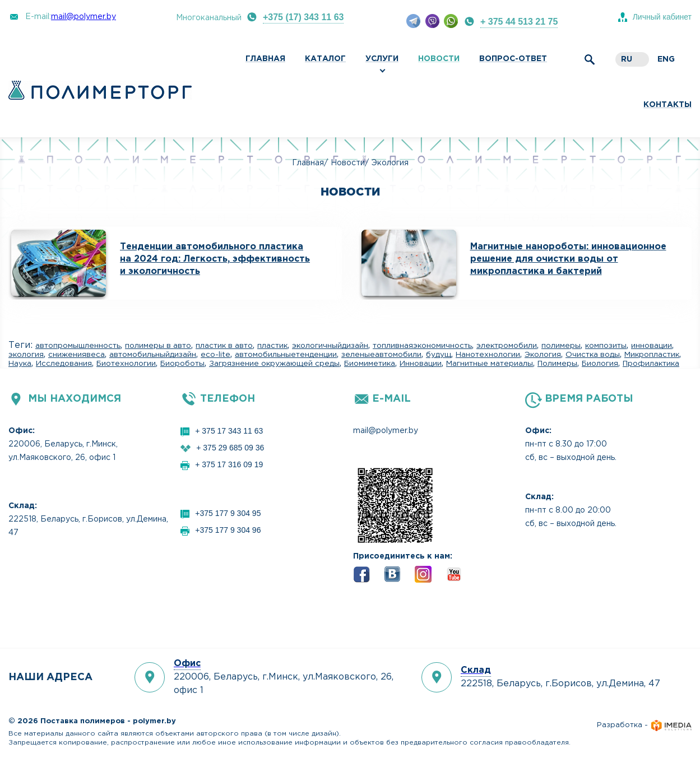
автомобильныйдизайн (153, 355)
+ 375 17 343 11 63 (229, 431)
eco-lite (215, 355)
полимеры (561, 346)
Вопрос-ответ (513, 59)
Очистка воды (593, 355)
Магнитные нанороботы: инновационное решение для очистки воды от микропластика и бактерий (568, 259)
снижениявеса (77, 355)
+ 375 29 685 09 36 (230, 448)
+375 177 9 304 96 (228, 530)
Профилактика (651, 364)
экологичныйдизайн (330, 346)
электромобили (507, 346)
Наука (20, 364)
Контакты (667, 105)
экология (26, 355)
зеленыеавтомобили (381, 355)
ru (627, 59)
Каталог (325, 59)
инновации (652, 346)
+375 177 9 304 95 (228, 513)
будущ (439, 355)
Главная (265, 59)
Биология (600, 364)
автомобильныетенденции (286, 355)
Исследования (64, 364)
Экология (543, 355)
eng (666, 59)
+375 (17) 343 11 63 (303, 17)
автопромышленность (78, 346)
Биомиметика (370, 364)
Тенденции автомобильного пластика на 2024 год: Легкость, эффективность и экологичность (215, 259)
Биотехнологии (126, 364)
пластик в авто (224, 346)
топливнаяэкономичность (422, 346)
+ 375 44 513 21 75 (519, 22)
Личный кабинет (662, 17)
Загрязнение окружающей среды (274, 364)
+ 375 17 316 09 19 (229, 464)
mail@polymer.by (84, 17)
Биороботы (182, 364)
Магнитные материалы (490, 364)
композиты (606, 346)
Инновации (421, 364)
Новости (439, 59)
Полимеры (557, 364)
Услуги (382, 59)
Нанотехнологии (488, 355)
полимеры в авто (158, 346)
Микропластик (652, 355)
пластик (272, 346)
